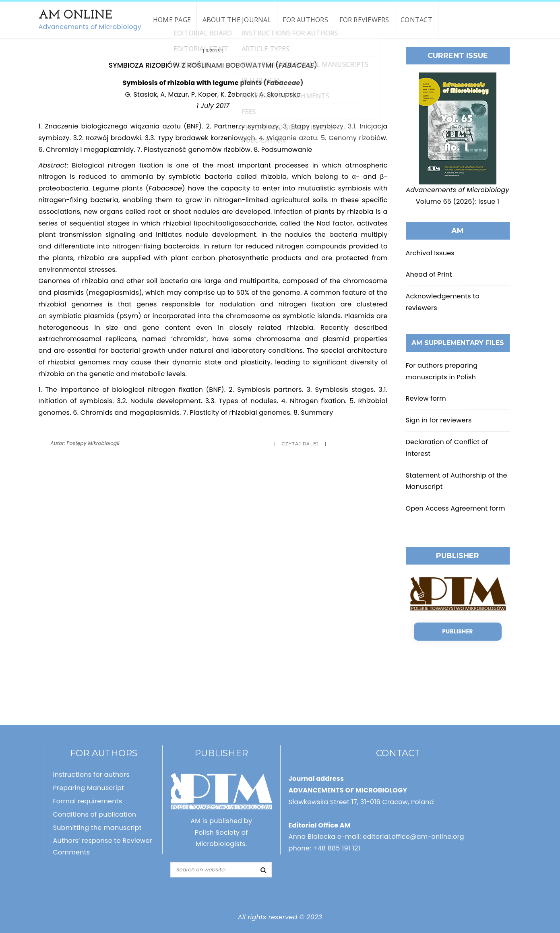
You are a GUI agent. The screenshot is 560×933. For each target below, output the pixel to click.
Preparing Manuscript (89, 788)
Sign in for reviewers (439, 420)
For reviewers (364, 20)
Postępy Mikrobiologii (93, 443)
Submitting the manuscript (97, 828)
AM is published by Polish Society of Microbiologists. (221, 833)
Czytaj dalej (300, 444)
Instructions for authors (91, 775)
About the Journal (237, 20)
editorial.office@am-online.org (413, 837)
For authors (305, 20)
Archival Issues (430, 253)
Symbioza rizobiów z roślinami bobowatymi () (213, 65)
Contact (416, 20)
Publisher (457, 631)
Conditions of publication (95, 814)
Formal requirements (88, 801)
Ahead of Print (429, 274)
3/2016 (213, 51)
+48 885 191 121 (337, 848)
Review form (426, 398)
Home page (172, 20)
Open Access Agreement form (456, 508)
